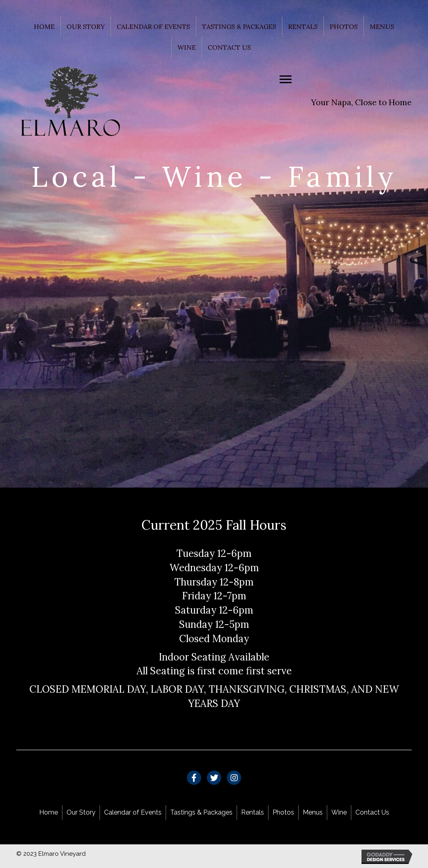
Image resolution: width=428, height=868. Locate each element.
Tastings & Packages (239, 27)
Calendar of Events (153, 27)
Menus (382, 27)
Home (44, 27)
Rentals (303, 27)
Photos (344, 27)
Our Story (86, 27)
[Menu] (286, 80)
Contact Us (229, 47)
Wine (187, 47)
